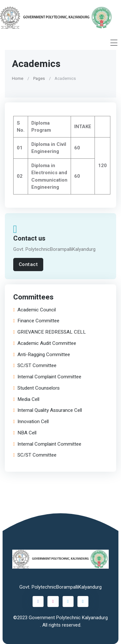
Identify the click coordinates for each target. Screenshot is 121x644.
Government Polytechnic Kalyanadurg (68, 618)
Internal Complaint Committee (47, 377)
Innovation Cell (31, 422)
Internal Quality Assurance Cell (48, 411)
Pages (39, 78)
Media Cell (26, 399)
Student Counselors (36, 388)
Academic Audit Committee (45, 343)
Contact (28, 264)
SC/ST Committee (35, 366)
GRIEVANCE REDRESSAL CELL (50, 332)
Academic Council (35, 310)
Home (18, 78)
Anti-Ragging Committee (42, 355)
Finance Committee (36, 321)
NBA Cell (25, 433)
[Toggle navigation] (114, 43)
